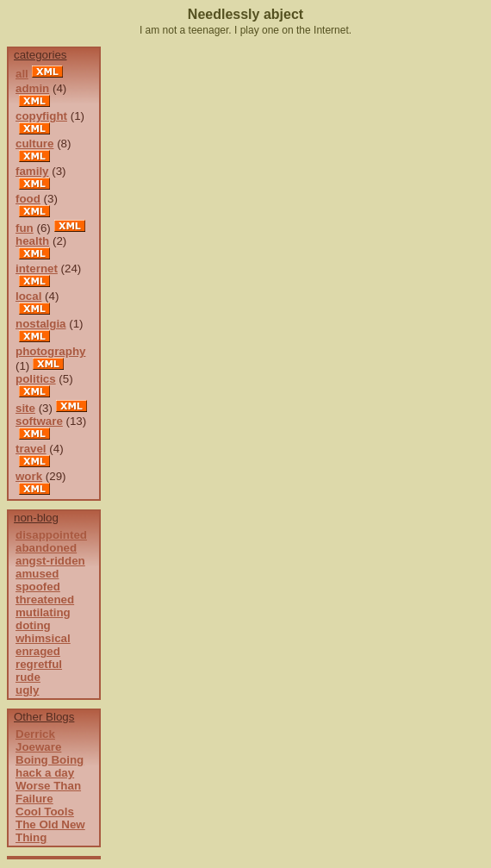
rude (28, 677)
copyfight (41, 116)
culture (34, 144)
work (29, 476)
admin (32, 88)
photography (50, 351)
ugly (27, 690)
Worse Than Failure (48, 792)
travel (31, 449)
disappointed (51, 535)
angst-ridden (50, 561)
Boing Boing (50, 760)
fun (25, 228)
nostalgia (41, 324)
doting (33, 625)
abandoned (46, 548)
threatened (45, 599)
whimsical (43, 638)
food (28, 199)
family (32, 171)
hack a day (45, 773)
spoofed (38, 587)
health (32, 241)
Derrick (35, 734)
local (28, 296)
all (22, 74)
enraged (38, 651)
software (39, 421)
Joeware (38, 747)
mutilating (43, 612)
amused (37, 574)
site (25, 408)
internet (37, 269)
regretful (39, 664)
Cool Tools (45, 812)
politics (36, 379)
